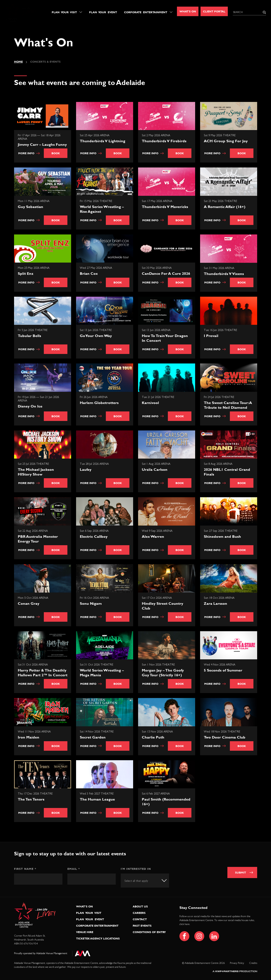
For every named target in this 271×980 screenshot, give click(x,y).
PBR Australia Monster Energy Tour (38, 539)
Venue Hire (85, 932)
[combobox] (145, 880)
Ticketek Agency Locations (98, 938)
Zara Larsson (215, 603)
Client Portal (214, 11)
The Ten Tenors (31, 799)
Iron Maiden (29, 737)
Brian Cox (89, 273)
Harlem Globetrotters (99, 403)
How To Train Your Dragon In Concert (165, 338)
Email (74, 869)
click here (184, 924)
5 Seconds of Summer (223, 670)
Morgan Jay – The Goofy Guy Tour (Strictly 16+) (163, 673)
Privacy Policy (237, 963)
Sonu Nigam (91, 603)
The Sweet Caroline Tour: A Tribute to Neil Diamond (228, 405)
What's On (188, 11)
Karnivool (150, 403)
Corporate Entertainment (146, 12)
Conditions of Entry (149, 932)
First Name (25, 869)
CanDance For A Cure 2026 (166, 273)
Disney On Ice (30, 406)
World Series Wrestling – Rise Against (102, 209)
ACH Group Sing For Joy (226, 141)
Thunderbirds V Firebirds (164, 141)
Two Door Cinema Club (225, 737)
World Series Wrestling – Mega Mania (102, 673)
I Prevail (211, 336)
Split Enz (26, 273)
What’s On (84, 906)
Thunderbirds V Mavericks (165, 207)
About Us (140, 906)
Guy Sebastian (30, 207)
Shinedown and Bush (222, 536)
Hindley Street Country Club (162, 606)
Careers (139, 913)
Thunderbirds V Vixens (224, 274)
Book (56, 153)
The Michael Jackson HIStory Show (36, 472)
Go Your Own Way (96, 336)
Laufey (86, 469)
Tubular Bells (29, 336)
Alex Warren (153, 536)
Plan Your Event (103, 12)
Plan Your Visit (64, 12)
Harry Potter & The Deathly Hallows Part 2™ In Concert (43, 673)
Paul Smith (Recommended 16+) (166, 802)
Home (18, 62)
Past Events (142, 926)
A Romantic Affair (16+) (225, 207)
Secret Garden (93, 737)
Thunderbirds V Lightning (103, 141)
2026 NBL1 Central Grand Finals (227, 472)
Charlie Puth (153, 737)
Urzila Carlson (155, 469)
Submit (241, 872)
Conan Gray (29, 603)
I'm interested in (136, 869)
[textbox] (140, 881)
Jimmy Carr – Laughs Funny (42, 144)
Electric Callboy (94, 536)
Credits (253, 963)
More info (29, 153)
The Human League (97, 799)
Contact (140, 919)
